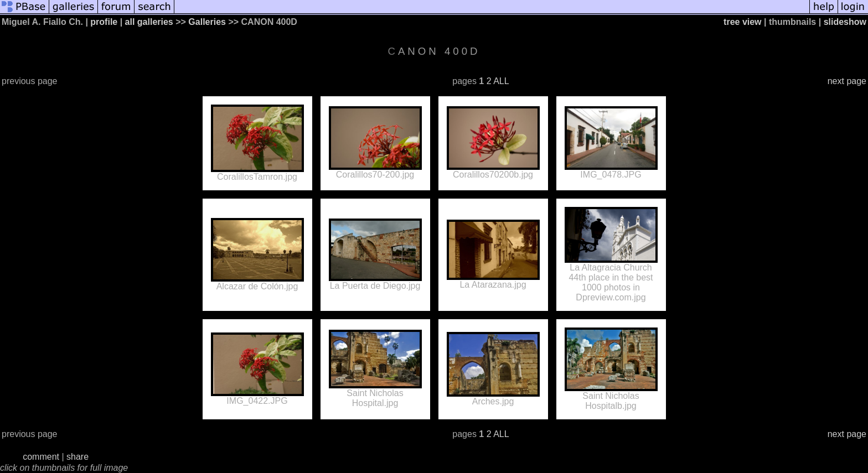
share (77, 457)
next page (847, 81)
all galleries (149, 22)
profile (104, 22)
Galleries (207, 22)
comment (41, 457)
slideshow (845, 22)
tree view (742, 22)
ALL (501, 81)
